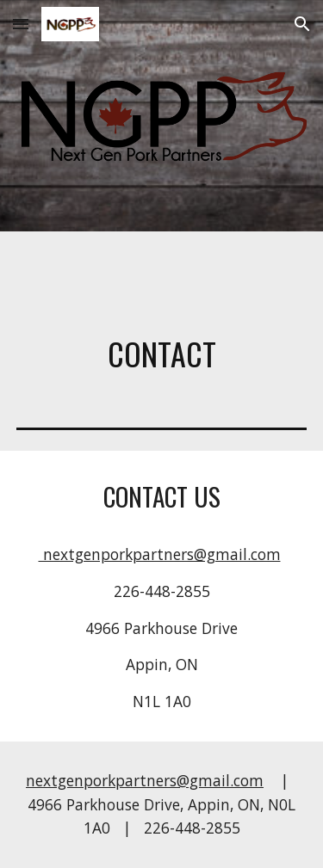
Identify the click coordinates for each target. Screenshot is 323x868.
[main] (162, 354)
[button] (21, 24)
